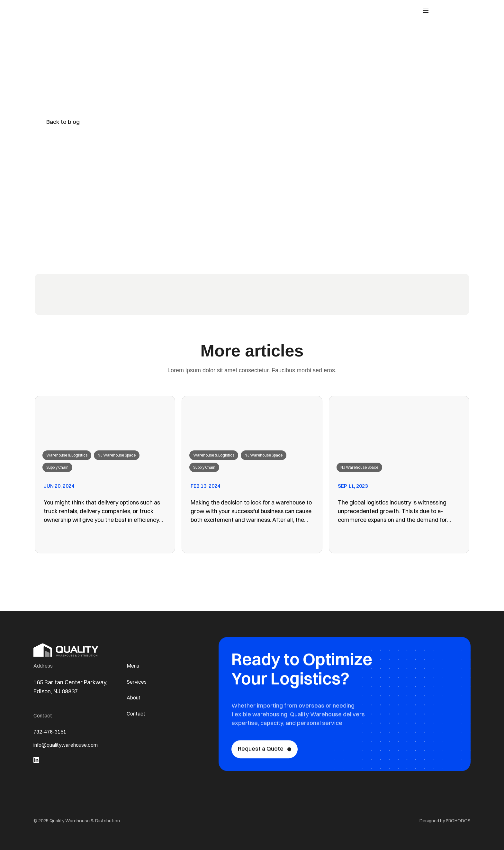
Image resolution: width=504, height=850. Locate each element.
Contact (306, 12)
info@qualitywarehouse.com (71, 747)
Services (138, 681)
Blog (284, 12)
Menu (134, 664)
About (265, 12)
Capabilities (236, 12)
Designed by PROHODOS (445, 821)
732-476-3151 (52, 732)
